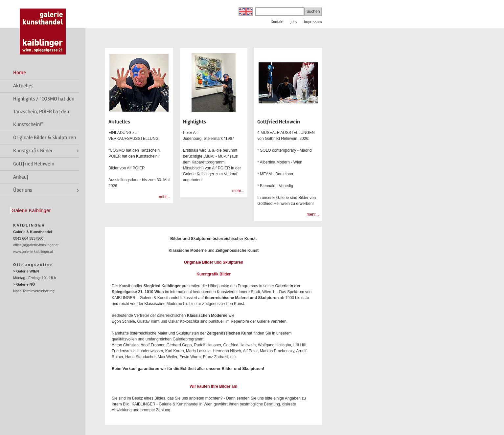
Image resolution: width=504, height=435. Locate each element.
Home (20, 73)
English (246, 11)
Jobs (294, 22)
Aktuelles (23, 86)
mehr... (164, 197)
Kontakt (277, 22)
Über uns (23, 190)
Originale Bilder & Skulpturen (45, 138)
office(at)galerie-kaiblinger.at (36, 245)
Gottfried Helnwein (34, 164)
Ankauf (21, 177)
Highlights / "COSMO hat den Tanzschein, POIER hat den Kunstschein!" (44, 112)
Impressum (313, 22)
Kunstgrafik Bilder (33, 151)
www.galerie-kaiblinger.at (33, 251)
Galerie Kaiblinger (31, 210)
